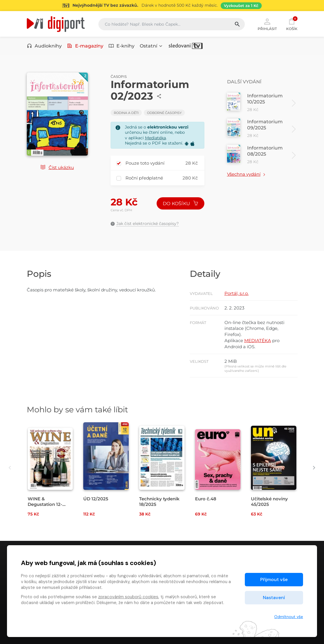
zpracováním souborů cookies (128, 597)
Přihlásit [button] (267, 24)
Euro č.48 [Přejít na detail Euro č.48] (206, 499)
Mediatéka (155, 138)
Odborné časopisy (164, 113)
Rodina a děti (126, 113)
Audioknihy (44, 46)
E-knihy (122, 46)
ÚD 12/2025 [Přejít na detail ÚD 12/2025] (96, 499)
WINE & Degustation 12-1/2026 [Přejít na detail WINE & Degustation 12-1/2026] (45, 504)
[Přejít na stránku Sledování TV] (162, 6)
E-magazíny (85, 46)
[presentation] (10, 468)
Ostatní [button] (151, 46)
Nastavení (274, 598)
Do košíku (180, 204)
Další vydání (244, 82)
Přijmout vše (274, 579)
